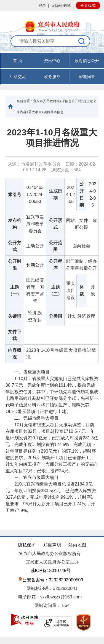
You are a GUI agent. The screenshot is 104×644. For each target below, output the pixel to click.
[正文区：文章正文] (52, 324)
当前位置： (25, 101)
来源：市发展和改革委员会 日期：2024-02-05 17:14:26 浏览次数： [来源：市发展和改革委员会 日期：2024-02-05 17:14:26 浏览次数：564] (52, 167)
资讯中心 (52, 61)
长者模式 (88, 5)
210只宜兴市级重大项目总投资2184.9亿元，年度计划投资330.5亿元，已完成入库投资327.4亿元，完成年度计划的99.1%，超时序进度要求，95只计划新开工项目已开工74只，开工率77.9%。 (51, 497)
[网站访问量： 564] (52, 606)
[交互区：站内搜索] (52, 44)
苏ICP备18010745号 (51, 571)
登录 (42, 5)
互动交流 (18, 76)
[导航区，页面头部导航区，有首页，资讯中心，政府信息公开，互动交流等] (52, 69)
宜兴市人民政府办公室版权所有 (50, 554)
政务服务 (52, 76)
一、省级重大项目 (28, 372)
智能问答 (87, 76)
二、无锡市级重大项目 (32, 418)
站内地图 (77, 545)
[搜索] (82, 41)
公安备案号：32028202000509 (51, 579)
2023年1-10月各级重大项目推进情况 (52, 138)
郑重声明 (52, 545)
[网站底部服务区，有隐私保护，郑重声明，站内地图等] (52, 586)
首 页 (18, 61)
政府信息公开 (87, 61)
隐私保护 (27, 545)
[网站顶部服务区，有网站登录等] (52, 5)
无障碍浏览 (61, 5)
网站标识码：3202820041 (52, 588)
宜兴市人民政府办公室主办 (52, 562)
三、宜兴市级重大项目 (32, 477)
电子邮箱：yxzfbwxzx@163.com (50, 597)
